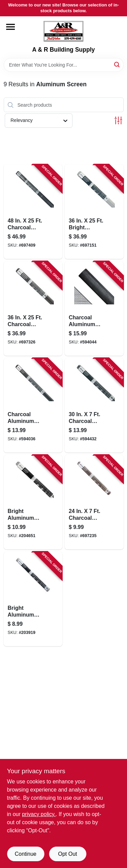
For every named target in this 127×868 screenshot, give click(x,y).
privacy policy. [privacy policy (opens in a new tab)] (39, 814)
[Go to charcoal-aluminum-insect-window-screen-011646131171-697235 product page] (94, 502)
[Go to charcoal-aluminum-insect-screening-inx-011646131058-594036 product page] (33, 405)
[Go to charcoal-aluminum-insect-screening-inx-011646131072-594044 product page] (94, 308)
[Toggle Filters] (118, 120)
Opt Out (67, 854)
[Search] (117, 64)
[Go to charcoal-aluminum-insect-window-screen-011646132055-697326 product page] (33, 308)
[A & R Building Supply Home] (63, 31)
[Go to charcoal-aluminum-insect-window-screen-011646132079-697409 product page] (33, 212)
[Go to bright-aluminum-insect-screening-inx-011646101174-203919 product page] (33, 599)
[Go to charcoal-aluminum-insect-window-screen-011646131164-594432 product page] (94, 405)
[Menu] (10, 27)
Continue (25, 854)
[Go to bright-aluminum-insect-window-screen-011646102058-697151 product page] (94, 212)
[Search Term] (64, 65)
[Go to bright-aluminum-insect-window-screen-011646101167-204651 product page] (33, 502)
